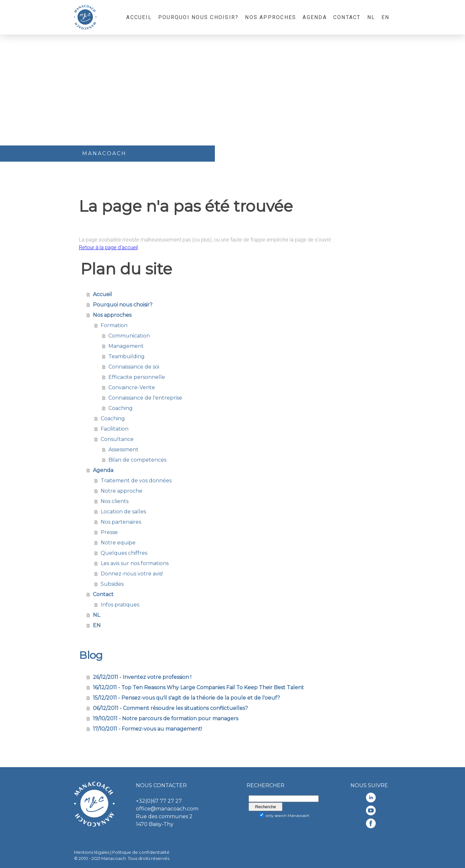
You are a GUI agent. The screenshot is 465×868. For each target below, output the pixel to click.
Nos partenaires (121, 522)
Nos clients (115, 501)
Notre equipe (118, 543)
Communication (129, 336)
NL (371, 17)
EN (385, 17)
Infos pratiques (120, 605)
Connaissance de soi (134, 367)
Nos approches (271, 17)
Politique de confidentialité (141, 852)
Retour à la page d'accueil (108, 247)
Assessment (123, 450)
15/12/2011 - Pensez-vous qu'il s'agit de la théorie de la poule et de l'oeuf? (186, 698)
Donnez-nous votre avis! (132, 574)
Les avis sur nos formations (135, 563)
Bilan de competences (137, 460)
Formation (114, 325)
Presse (109, 532)
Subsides (112, 584)
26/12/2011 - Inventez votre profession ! (142, 677)
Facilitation (115, 429)
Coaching (121, 408)
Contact (347, 17)
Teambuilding (127, 356)
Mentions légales (92, 852)
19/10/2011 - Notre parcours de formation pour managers (166, 718)
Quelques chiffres (124, 553)
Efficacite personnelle (137, 377)
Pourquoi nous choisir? (198, 17)
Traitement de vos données (136, 481)
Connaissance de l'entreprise (145, 398)
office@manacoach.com (167, 809)
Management (126, 346)
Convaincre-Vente (132, 387)
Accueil (139, 17)
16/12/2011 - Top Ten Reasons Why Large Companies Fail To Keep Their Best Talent (198, 687)
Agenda (315, 17)
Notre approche (122, 491)
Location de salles (123, 512)
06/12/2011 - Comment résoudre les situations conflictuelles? (170, 708)
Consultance (117, 439)
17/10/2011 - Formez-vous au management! (147, 729)
